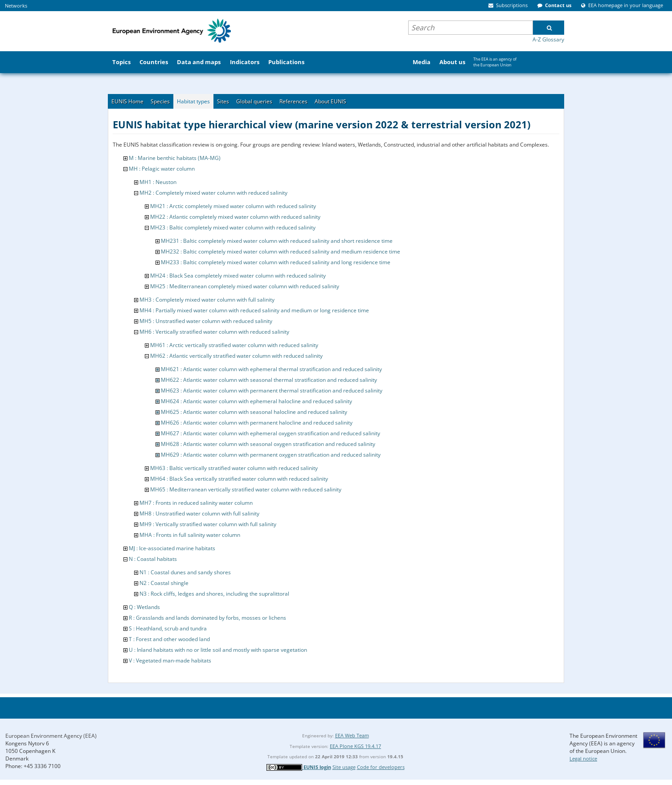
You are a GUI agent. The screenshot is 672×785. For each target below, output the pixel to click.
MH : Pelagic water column (162, 169)
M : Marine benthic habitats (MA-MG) (175, 158)
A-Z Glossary (548, 39)
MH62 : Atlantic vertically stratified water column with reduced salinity (236, 356)
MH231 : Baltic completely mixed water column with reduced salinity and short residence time (277, 241)
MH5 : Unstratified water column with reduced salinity (206, 321)
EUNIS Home (127, 101)
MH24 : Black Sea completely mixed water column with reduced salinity (238, 276)
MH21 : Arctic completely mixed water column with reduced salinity (233, 206)
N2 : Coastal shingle (164, 583)
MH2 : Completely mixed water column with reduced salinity (213, 193)
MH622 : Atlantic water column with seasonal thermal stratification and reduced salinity (269, 380)
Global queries (254, 101)
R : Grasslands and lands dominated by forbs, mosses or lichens (207, 618)
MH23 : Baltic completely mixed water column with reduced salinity (233, 227)
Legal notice (583, 758)
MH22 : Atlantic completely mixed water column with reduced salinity (235, 217)
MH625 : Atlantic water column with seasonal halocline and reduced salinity (254, 412)
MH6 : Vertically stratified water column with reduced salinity (214, 332)
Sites (223, 101)
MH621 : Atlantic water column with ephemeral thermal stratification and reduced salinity (271, 369)
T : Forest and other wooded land (169, 639)
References (293, 101)
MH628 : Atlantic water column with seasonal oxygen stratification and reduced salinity (268, 444)
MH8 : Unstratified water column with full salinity (199, 513)
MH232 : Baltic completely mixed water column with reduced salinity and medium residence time (281, 251)
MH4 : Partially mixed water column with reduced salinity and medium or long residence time (254, 310)
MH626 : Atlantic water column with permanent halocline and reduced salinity (257, 423)
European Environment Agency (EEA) (51, 736)
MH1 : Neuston (158, 182)
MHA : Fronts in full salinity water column (190, 535)
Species (160, 101)
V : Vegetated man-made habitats (170, 660)
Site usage (344, 767)
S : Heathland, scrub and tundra (168, 628)
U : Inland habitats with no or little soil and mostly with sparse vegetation (218, 650)
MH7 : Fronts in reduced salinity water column (196, 503)
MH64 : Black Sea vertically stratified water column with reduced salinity (239, 479)
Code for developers (381, 767)
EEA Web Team (352, 735)
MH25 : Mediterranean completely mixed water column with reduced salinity (245, 286)
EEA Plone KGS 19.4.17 (355, 746)
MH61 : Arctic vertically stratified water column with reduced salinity (234, 345)
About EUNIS (330, 101)
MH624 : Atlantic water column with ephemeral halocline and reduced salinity (256, 401)
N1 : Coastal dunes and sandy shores (185, 572)
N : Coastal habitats (153, 559)
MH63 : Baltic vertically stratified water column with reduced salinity (234, 468)
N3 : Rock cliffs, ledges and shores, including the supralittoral (214, 594)
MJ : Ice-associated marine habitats (172, 548)
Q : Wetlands (144, 607)
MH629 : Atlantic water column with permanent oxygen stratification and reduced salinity (271, 455)
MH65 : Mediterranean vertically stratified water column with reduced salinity (246, 489)
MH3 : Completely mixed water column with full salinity (207, 300)
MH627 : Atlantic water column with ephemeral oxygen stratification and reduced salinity (270, 433)
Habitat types (193, 101)
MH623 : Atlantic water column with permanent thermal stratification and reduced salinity (272, 390)
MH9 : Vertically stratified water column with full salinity (208, 524)
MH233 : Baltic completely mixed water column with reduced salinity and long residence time (276, 262)
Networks (16, 6)
